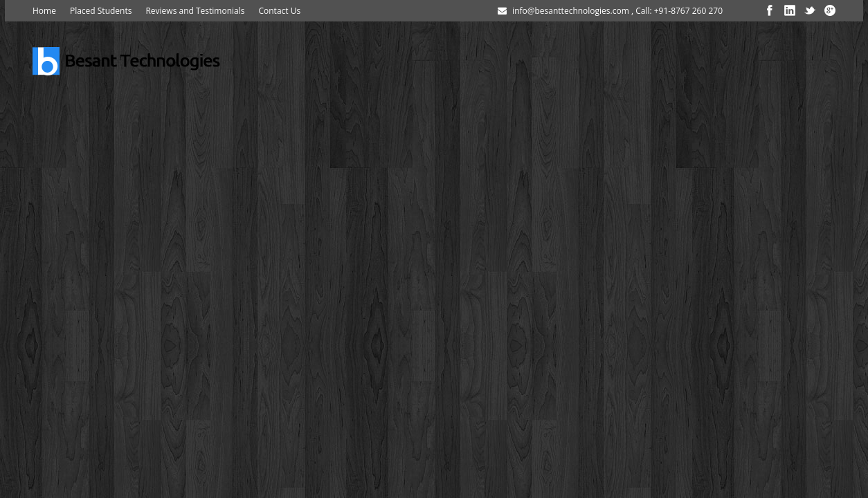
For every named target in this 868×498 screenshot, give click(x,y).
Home (44, 11)
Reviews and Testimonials (195, 11)
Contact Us (279, 11)
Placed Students (101, 11)
